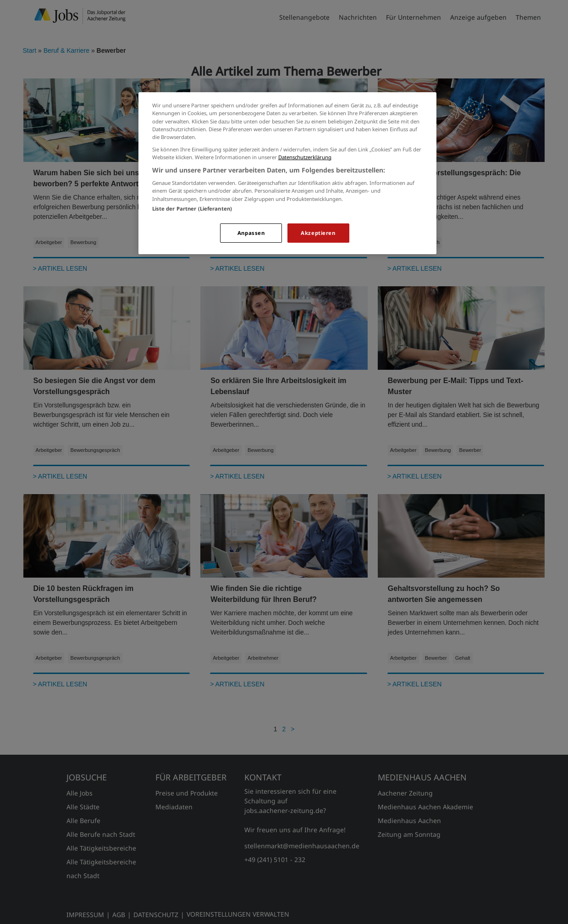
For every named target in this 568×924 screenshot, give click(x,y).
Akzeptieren (318, 233)
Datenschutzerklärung (305, 157)
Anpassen (251, 233)
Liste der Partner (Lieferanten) (192, 209)
